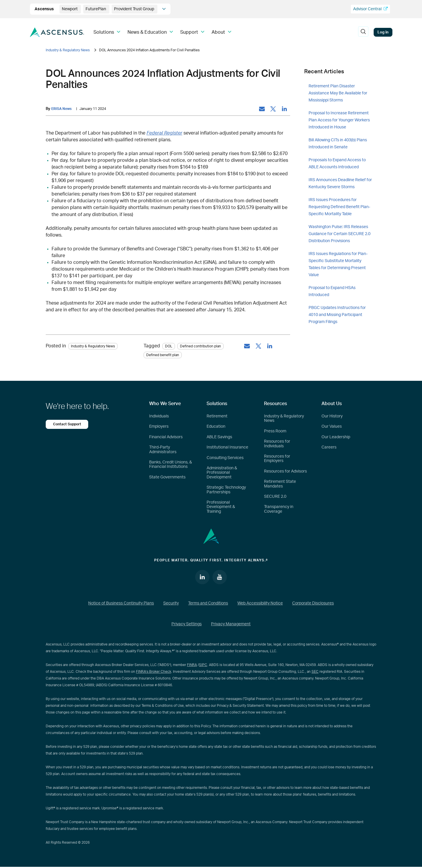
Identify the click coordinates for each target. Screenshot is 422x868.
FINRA (192, 666)
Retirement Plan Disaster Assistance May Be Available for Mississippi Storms (338, 93)
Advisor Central (370, 9)
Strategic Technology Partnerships (226, 490)
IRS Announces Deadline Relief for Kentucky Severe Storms (340, 184)
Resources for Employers (277, 459)
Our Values (332, 427)
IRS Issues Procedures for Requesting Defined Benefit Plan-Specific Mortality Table (339, 207)
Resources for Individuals (277, 444)
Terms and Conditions (208, 604)
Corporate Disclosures (313, 604)
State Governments (167, 478)
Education (216, 427)
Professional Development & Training (221, 508)
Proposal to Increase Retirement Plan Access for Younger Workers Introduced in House (339, 120)
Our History (332, 417)
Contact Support (68, 425)
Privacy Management (231, 625)
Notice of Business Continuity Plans (121, 604)
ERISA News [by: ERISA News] (62, 109)
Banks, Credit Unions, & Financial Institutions (171, 465)
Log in (383, 32)
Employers (159, 427)
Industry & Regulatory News (68, 50)
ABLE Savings (219, 438)
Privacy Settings (187, 625)
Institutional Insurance (227, 448)
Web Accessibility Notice (260, 604)
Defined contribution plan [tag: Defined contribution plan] (200, 346)
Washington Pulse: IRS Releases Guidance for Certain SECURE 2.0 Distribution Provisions (340, 234)
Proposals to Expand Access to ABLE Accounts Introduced (337, 164)
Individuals (159, 417)
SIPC (203, 666)
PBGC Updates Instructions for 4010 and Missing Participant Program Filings (337, 315)
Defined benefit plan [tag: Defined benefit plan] (163, 355)
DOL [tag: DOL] (169, 346)
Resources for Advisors (285, 472)
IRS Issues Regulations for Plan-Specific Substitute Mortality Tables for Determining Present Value (338, 264)
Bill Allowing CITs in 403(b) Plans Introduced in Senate (338, 144)
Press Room (275, 432)
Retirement (217, 417)
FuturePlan (96, 9)
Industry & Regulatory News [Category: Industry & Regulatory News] (93, 346)
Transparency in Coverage (279, 510)
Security (171, 604)
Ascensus (45, 9)
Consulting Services (225, 458)
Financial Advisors (166, 438)
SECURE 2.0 (275, 497)
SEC (315, 672)
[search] (363, 32)
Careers (329, 448)
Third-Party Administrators (163, 450)
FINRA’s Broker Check (154, 672)
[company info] (164, 9)
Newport (70, 9)
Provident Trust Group (135, 9)
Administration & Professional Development (222, 473)
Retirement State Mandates (280, 484)
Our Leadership (336, 438)
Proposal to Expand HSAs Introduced (332, 291)
